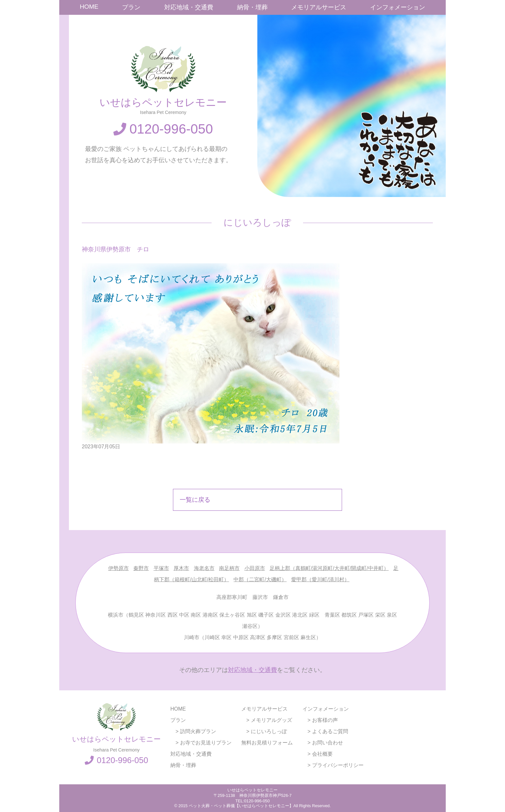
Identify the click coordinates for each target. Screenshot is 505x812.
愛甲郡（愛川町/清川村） (320, 579)
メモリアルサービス (319, 7)
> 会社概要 (318, 754)
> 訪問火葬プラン (193, 731)
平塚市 (161, 568)
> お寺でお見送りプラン (201, 743)
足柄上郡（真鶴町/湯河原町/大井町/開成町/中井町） (329, 568)
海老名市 (204, 568)
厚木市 (181, 568)
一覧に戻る (195, 500)
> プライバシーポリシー (333, 765)
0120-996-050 (171, 129)
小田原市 (255, 568)
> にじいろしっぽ (264, 731)
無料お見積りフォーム (267, 743)
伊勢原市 (119, 568)
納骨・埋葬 (252, 7)
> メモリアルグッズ (267, 720)
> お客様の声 (320, 720)
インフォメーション (398, 7)
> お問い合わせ (323, 743)
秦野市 (141, 568)
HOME (89, 7)
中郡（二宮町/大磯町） (260, 579)
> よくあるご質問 (325, 731)
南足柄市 (229, 568)
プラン (131, 7)
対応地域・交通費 (189, 7)
